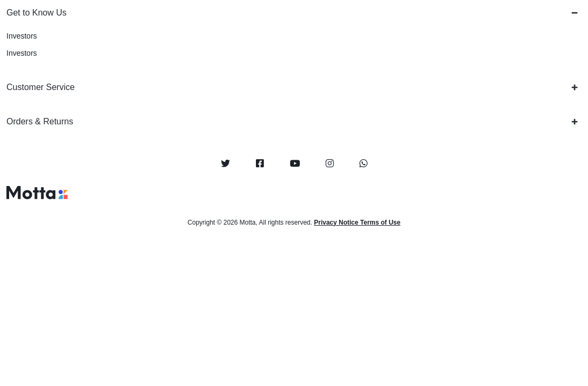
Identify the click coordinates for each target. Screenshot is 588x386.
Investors (22, 36)
